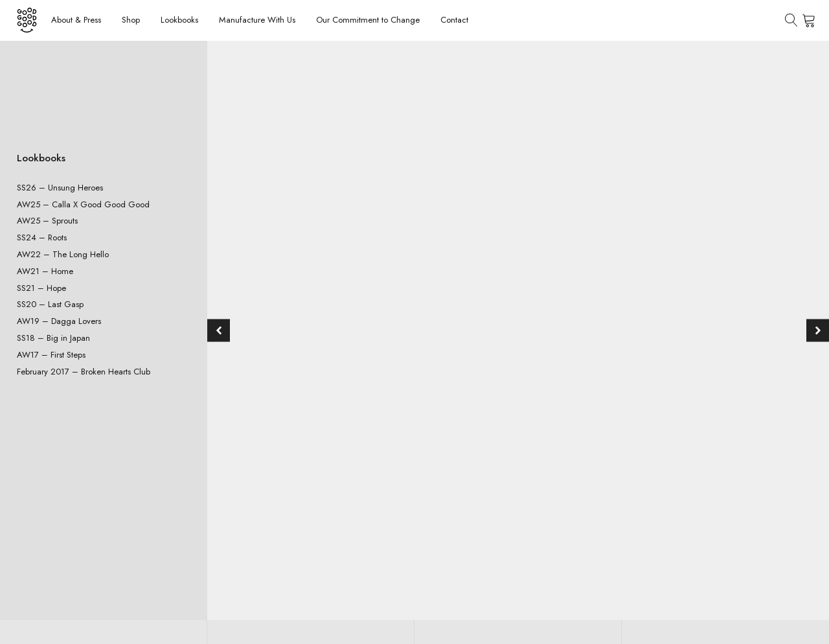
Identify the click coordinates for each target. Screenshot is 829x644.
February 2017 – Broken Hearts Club (84, 372)
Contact (454, 20)
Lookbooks (179, 20)
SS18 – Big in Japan (53, 338)
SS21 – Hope (41, 288)
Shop (131, 20)
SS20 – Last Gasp (50, 304)
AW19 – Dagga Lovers (59, 321)
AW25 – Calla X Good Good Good (83, 204)
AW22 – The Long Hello (63, 254)
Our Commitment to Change (368, 20)
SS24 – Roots (42, 237)
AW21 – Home (45, 271)
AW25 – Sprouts (47, 221)
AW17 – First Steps (51, 355)
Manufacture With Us (257, 20)
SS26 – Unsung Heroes (60, 188)
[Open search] (791, 20)
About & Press (76, 20)
